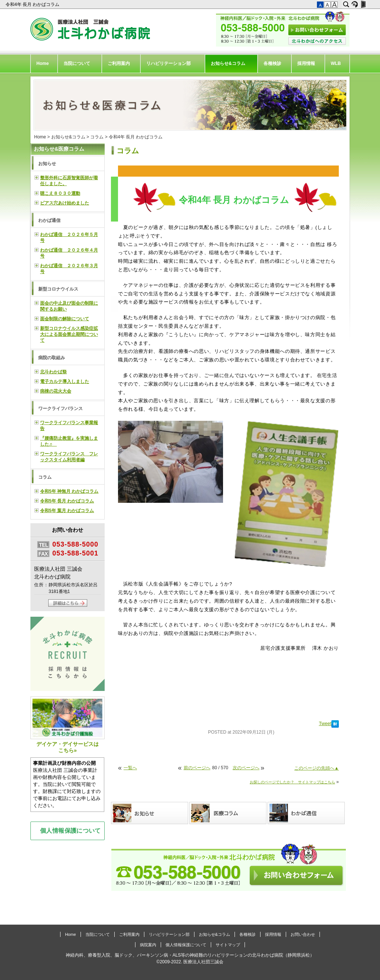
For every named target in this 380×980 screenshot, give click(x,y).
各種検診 (272, 63)
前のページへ (197, 768)
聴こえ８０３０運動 (60, 193)
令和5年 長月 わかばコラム (67, 501)
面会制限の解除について (65, 319)
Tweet (325, 724)
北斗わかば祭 (53, 372)
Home (42, 63)
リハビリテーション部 (168, 63)
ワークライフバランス (60, 409)
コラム (97, 137)
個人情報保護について (71, 830)
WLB (336, 63)
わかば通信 (49, 220)
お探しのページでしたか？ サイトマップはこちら (292, 782)
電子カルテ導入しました (65, 381)
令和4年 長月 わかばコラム (33, 4)
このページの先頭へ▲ (317, 768)
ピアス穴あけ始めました (65, 203)
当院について (77, 63)
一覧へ (130, 768)
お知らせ (47, 164)
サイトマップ (228, 945)
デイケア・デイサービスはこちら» (68, 725)
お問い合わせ (303, 934)
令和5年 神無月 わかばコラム (69, 491)
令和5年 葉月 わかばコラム (67, 511)
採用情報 (306, 63)
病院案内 (148, 945)
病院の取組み (52, 358)
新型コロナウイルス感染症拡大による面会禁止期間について (69, 334)
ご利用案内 (119, 63)
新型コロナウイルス (58, 289)
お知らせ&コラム (228, 63)
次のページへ (246, 768)
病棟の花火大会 (56, 391)
